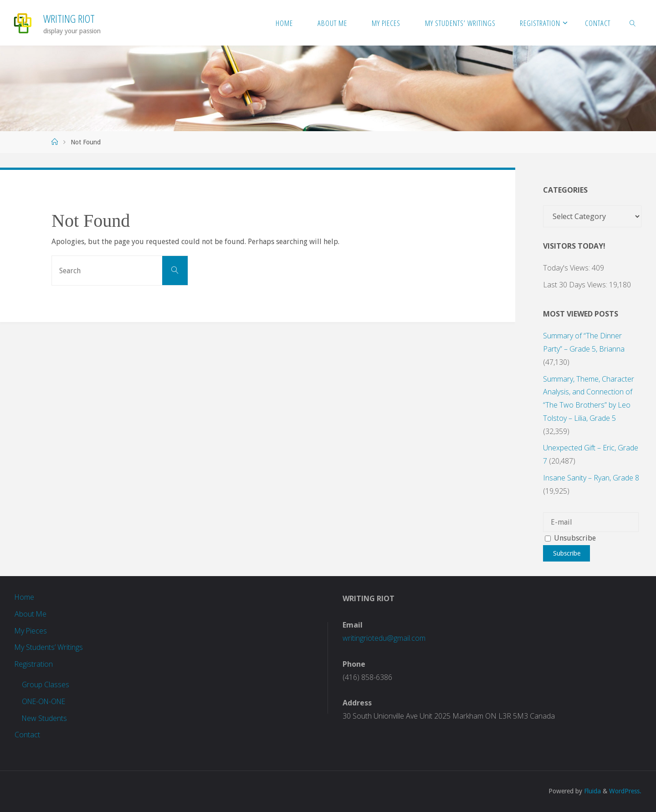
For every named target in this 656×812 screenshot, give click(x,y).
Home (25, 597)
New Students (45, 718)
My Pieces (31, 631)
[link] (633, 23)
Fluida (592, 791)
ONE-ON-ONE (45, 701)
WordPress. (625, 791)
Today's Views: (567, 268)
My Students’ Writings (49, 647)
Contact (27, 735)
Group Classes (46, 684)
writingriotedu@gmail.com (384, 638)
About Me (31, 614)
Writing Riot (69, 18)
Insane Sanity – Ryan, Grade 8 (591, 478)
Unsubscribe (570, 538)
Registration (34, 664)
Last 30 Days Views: (576, 285)
